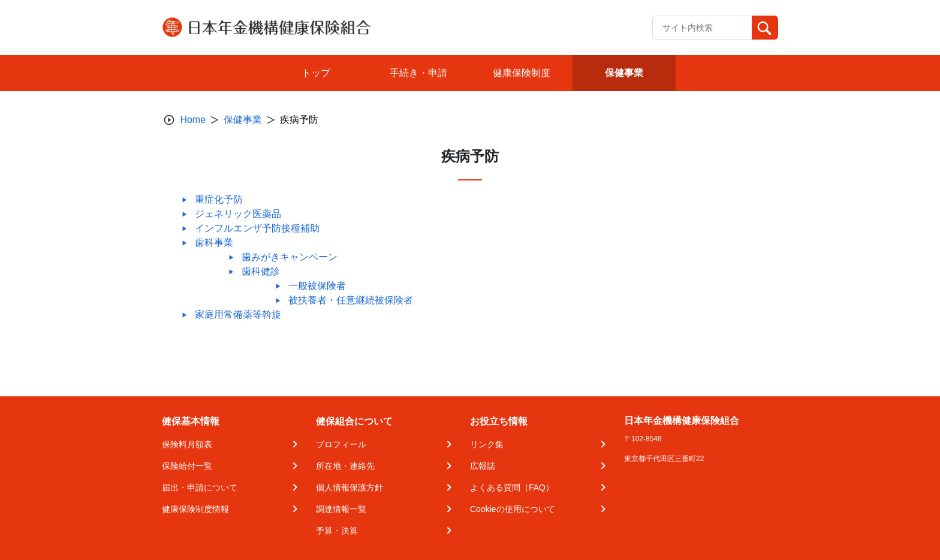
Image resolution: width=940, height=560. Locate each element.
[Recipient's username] (702, 28)
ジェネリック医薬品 (238, 214)
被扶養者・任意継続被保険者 (351, 300)
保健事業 (243, 120)
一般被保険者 (317, 286)
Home (193, 120)
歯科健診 (261, 271)
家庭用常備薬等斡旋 (238, 314)
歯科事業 (214, 243)
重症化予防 (219, 199)
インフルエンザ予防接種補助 (257, 228)
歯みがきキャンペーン (290, 257)
